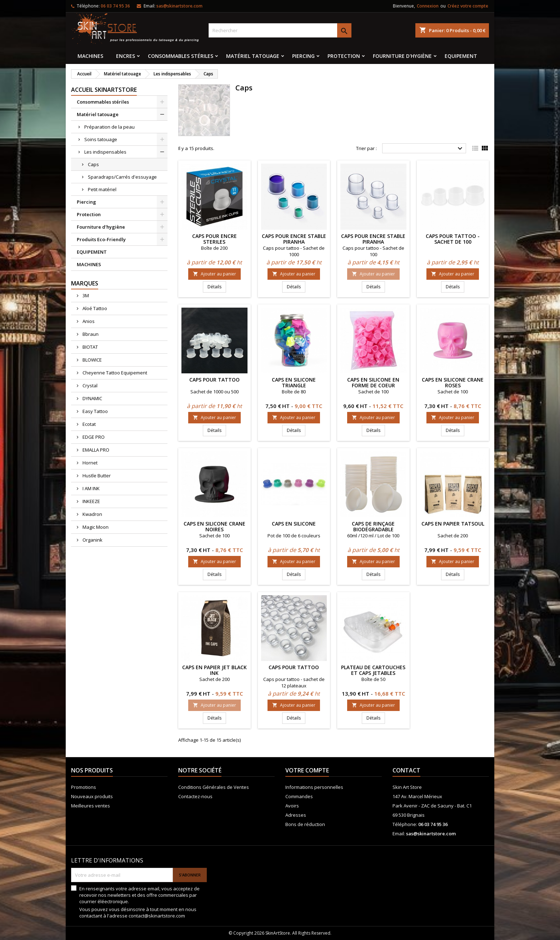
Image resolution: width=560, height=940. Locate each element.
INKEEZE (91, 501)
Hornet (89, 463)
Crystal (89, 386)
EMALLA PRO (95, 450)
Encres (126, 56)
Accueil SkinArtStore (104, 90)
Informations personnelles (314, 787)
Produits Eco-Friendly (101, 239)
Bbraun (90, 334)
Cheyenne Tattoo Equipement (114, 373)
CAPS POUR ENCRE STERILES (214, 239)
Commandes (299, 796)
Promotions (84, 787)
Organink (92, 540)
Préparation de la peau (109, 127)
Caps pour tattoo (214, 380)
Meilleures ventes (91, 806)
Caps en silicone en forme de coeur (373, 382)
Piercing (303, 56)
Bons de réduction (305, 824)
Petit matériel (102, 189)
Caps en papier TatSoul (453, 524)
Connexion (428, 6)
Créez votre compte (468, 6)
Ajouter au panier (214, 274)
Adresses (296, 815)
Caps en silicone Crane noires (214, 526)
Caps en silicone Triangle (294, 382)
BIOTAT (90, 347)
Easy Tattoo (95, 411)
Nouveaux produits (92, 796)
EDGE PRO (93, 437)
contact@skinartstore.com (157, 916)
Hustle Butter (96, 476)
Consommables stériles (181, 56)
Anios (88, 321)
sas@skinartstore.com (179, 6)
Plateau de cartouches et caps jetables (373, 670)
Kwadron (92, 514)
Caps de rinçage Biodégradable (373, 526)
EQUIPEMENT (461, 56)
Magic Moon (95, 527)
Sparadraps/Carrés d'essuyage (122, 177)
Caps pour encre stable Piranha (294, 239)
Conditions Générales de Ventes (214, 787)
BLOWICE (92, 360)
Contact (406, 770)
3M (85, 295)
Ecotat (89, 424)
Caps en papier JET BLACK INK (214, 670)
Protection (344, 56)
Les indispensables (105, 152)
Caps (93, 164)
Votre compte (307, 770)
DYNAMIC (92, 398)
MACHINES (90, 56)
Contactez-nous (195, 796)
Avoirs (292, 806)
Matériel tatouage (253, 56)
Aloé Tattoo (94, 308)
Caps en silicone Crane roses (453, 382)
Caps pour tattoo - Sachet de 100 (453, 239)
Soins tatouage (101, 139)
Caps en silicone (294, 524)
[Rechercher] (280, 30)
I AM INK (91, 488)
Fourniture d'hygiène (402, 56)
